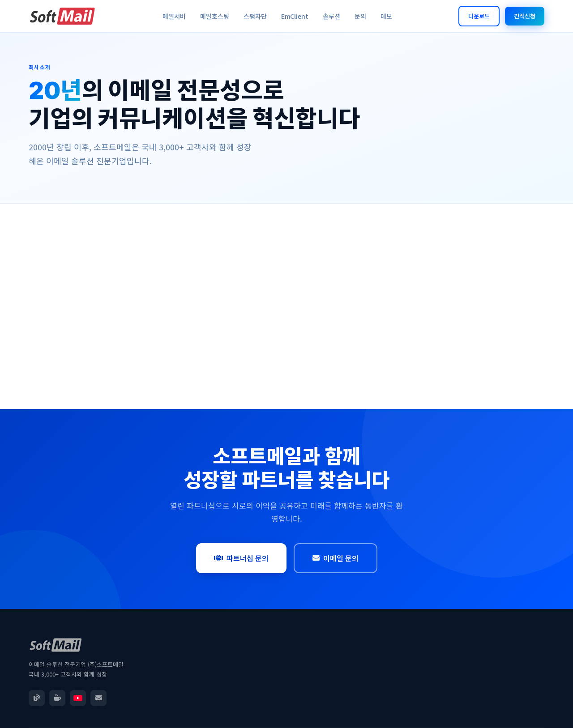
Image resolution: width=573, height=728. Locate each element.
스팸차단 (255, 16)
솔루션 (331, 16)
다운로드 (479, 16)
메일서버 (174, 16)
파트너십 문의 (241, 558)
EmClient (295, 16)
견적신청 (525, 16)
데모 (386, 16)
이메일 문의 (336, 558)
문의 (360, 16)
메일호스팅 (215, 16)
